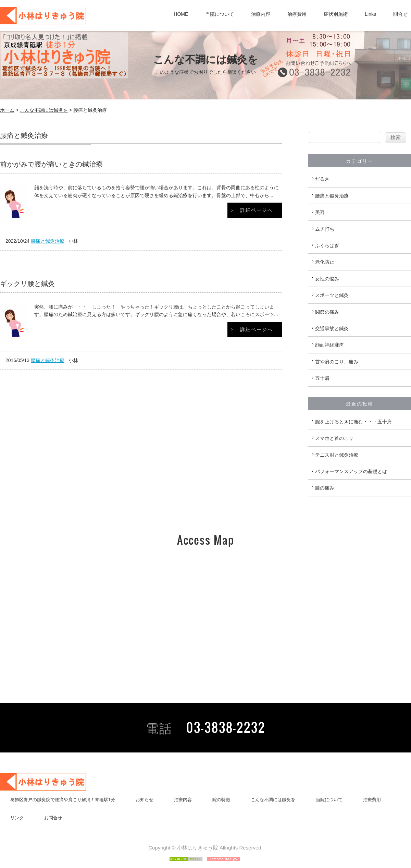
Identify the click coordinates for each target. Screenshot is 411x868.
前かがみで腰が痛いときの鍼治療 (51, 164)
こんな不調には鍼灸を (44, 110)
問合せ (400, 14)
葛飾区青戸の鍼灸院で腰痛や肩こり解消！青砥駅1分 (63, 800)
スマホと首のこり (334, 438)
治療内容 (261, 14)
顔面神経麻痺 (329, 345)
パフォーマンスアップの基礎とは (351, 471)
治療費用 (297, 14)
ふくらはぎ (327, 245)
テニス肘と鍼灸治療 (337, 455)
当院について (220, 14)
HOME (181, 14)
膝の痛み (325, 488)
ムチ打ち (325, 229)
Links (370, 14)
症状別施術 (336, 14)
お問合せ (53, 818)
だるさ (322, 179)
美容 (320, 212)
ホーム (7, 110)
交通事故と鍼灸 (332, 328)
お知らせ (145, 800)
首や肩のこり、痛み (337, 362)
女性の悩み (327, 279)
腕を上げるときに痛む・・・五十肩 (353, 422)
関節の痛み (327, 312)
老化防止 (325, 262)
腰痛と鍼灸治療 (48, 241)
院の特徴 (221, 800)
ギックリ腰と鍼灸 (27, 284)
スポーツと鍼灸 (332, 295)
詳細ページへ (257, 210)
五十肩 (322, 378)
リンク (17, 818)
